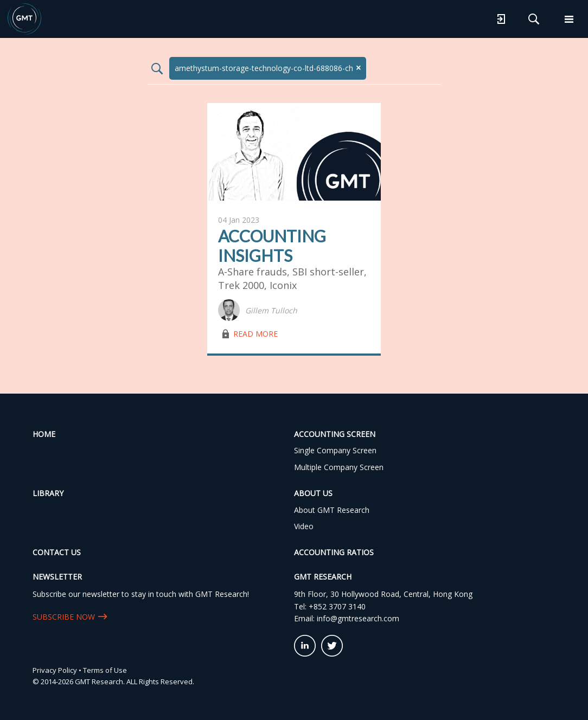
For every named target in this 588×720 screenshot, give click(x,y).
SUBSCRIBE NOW (64, 617)
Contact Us (57, 552)
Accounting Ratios (334, 552)
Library (48, 493)
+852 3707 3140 (337, 606)
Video (304, 526)
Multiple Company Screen (339, 467)
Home (44, 434)
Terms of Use (105, 670)
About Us (313, 493)
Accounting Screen (335, 434)
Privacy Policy (55, 670)
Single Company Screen (335, 450)
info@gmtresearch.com (358, 618)
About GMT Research (332, 510)
